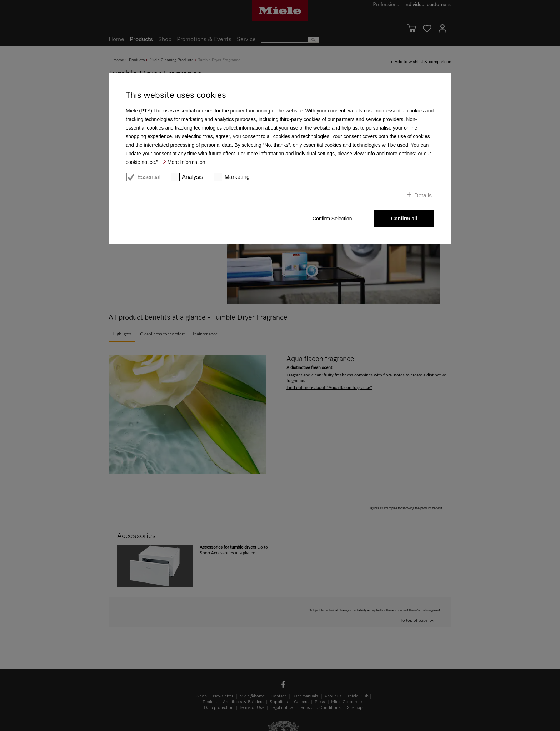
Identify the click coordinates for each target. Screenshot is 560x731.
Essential (149, 177)
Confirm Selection (332, 219)
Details (423, 196)
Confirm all (404, 219)
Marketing (237, 177)
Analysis (192, 177)
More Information (186, 162)
